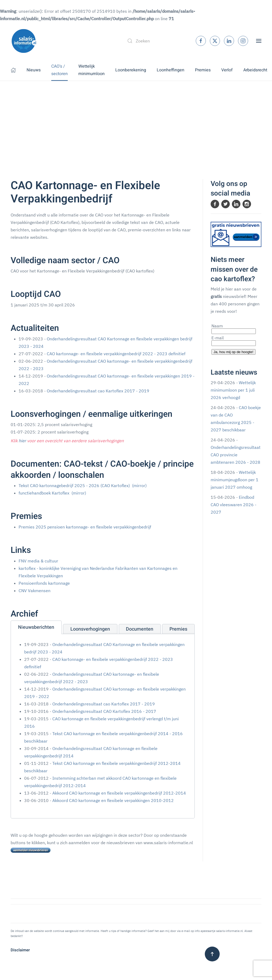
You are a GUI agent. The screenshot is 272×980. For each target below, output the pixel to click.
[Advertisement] (136, 121)
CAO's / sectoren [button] (59, 70)
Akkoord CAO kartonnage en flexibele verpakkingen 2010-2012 (113, 800)
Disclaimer (20, 950)
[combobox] (156, 41)
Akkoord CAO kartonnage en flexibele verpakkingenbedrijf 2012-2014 (119, 793)
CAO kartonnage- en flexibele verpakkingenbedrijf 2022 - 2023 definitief (116, 354)
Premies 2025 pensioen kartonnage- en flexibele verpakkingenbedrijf (85, 527)
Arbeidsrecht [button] (255, 70)
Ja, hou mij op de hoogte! (233, 352)
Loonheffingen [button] (171, 70)
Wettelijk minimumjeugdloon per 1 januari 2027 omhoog (235, 480)
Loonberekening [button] (131, 70)
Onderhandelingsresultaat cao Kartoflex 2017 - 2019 (98, 391)
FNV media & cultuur (38, 561)
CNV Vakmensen (35, 591)
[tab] (36, 627)
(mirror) (139, 485)
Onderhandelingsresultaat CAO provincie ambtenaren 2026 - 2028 (236, 455)
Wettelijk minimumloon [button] (92, 70)
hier (22, 441)
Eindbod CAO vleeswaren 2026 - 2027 (233, 505)
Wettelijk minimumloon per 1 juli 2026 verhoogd (233, 390)
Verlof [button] (227, 70)
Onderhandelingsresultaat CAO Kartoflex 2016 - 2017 (104, 711)
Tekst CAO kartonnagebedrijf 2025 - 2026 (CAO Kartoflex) (74, 485)
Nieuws (34, 70)
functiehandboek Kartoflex (44, 493)
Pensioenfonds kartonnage (44, 583)
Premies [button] (203, 70)
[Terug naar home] (24, 41)
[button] (259, 40)
